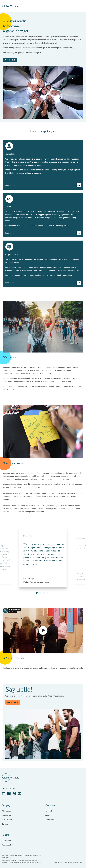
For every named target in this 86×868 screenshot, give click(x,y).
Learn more (10, 185)
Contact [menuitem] (5, 824)
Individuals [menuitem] (49, 811)
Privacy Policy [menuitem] (58, 863)
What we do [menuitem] (6, 815)
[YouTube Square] (20, 794)
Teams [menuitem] (47, 815)
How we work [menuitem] (7, 820)
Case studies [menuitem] (7, 841)
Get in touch (13, 702)
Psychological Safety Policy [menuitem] (74, 863)
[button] (37, 593)
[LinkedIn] (4, 794)
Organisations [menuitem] (50, 820)
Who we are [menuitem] (6, 811)
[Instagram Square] (14, 794)
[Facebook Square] (9, 794)
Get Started (10, 60)
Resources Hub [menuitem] (8, 845)
